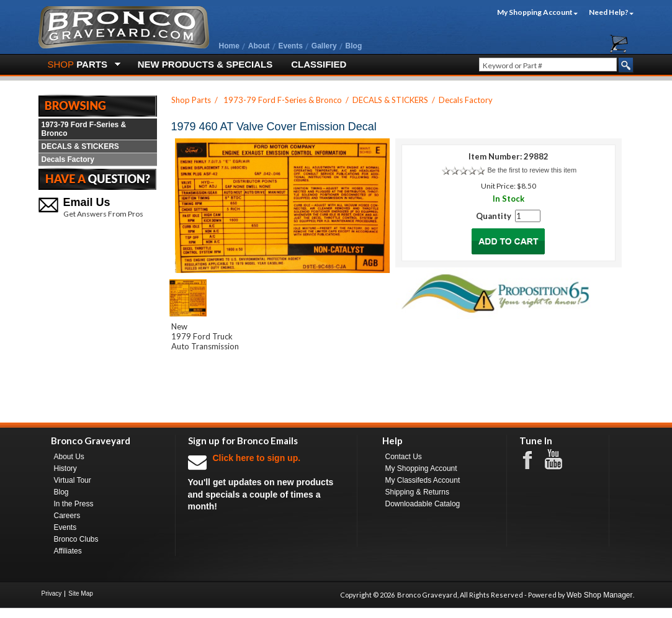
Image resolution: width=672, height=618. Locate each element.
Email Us (87, 202)
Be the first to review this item (532, 170)
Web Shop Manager (600, 595)
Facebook (534, 459)
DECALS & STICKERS (80, 146)
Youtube (560, 460)
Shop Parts (191, 100)
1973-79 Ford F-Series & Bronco (84, 129)
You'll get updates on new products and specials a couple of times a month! (266, 482)
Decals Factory (68, 159)
